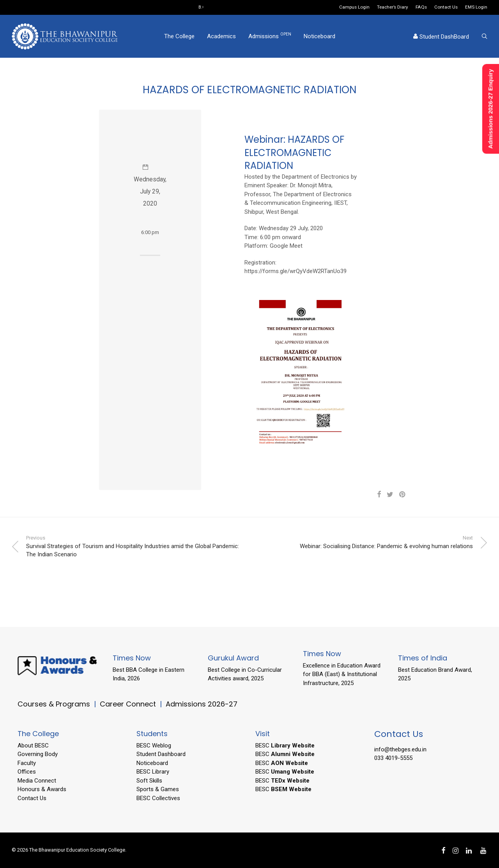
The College (179, 36)
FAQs (421, 7)
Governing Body (38, 754)
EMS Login (476, 7)
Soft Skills (149, 781)
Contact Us (446, 7)
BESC (285, 746)
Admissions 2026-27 (202, 704)
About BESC (33, 746)
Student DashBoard (441, 37)
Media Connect (37, 781)
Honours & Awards (42, 789)
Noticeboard (319, 36)
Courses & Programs (54, 704)
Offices (27, 772)
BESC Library (153, 772)
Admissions (270, 36)
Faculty (27, 763)
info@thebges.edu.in (400, 749)
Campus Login (354, 7)
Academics (221, 36)
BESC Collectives (158, 798)
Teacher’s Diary (393, 7)
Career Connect (129, 704)
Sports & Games (158, 789)
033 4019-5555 (393, 758)
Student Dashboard (161, 754)
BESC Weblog (154, 746)
